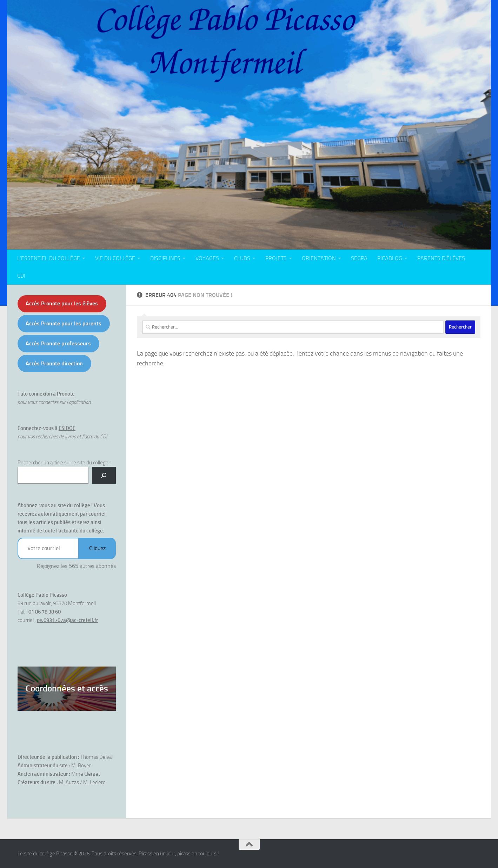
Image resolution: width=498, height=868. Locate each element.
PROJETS (276, 258)
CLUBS (242, 258)
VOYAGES (207, 258)
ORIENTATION (319, 258)
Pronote (66, 394)
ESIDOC (67, 428)
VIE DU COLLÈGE (115, 258)
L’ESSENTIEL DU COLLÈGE (49, 258)
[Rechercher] (104, 475)
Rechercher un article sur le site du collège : (64, 463)
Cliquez (97, 548)
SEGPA (359, 258)
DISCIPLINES (165, 258)
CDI (21, 276)
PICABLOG (390, 258)
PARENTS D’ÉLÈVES (441, 258)
